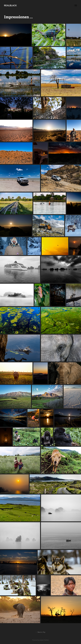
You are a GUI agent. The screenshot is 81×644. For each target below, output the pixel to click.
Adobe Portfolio (44, 640)
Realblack (10, 5)
